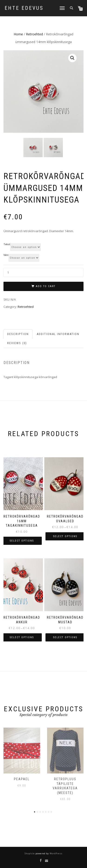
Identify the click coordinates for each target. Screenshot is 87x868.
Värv (6, 255)
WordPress (56, 854)
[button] (72, 58)
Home (18, 34)
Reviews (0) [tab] (17, 343)
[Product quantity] (43, 273)
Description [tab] (18, 334)
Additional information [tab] (58, 334)
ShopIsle (30, 854)
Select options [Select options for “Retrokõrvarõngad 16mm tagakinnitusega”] (22, 541)
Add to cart (46, 287)
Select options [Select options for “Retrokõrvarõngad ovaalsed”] (65, 536)
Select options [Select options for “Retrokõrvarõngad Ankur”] (22, 637)
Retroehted (34, 34)
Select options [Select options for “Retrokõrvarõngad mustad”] (65, 637)
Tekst (7, 245)
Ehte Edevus (24, 8)
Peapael (22, 779)
